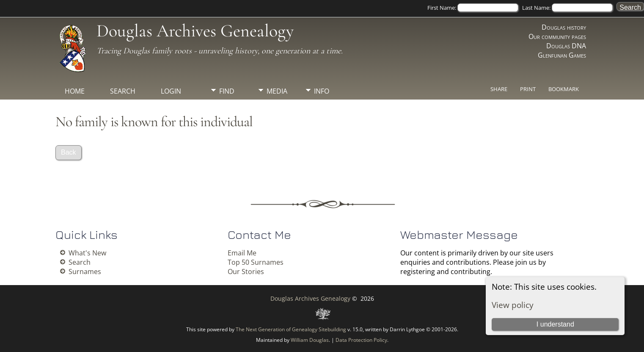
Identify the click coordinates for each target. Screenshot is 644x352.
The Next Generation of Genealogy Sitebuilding (291, 329)
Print (528, 89)
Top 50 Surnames (256, 262)
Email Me (242, 253)
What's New (87, 253)
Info (322, 91)
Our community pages (557, 36)
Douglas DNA (566, 46)
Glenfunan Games (562, 55)
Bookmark (564, 89)
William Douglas (310, 340)
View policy (513, 305)
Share (499, 89)
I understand (555, 324)
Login (171, 91)
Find (227, 91)
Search (123, 91)
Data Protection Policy (361, 340)
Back (69, 152)
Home (75, 91)
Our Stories (246, 272)
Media (277, 91)
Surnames (85, 272)
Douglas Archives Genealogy (195, 31)
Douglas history (564, 27)
